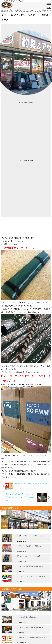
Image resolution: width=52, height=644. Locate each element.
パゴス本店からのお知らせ (26, 102)
